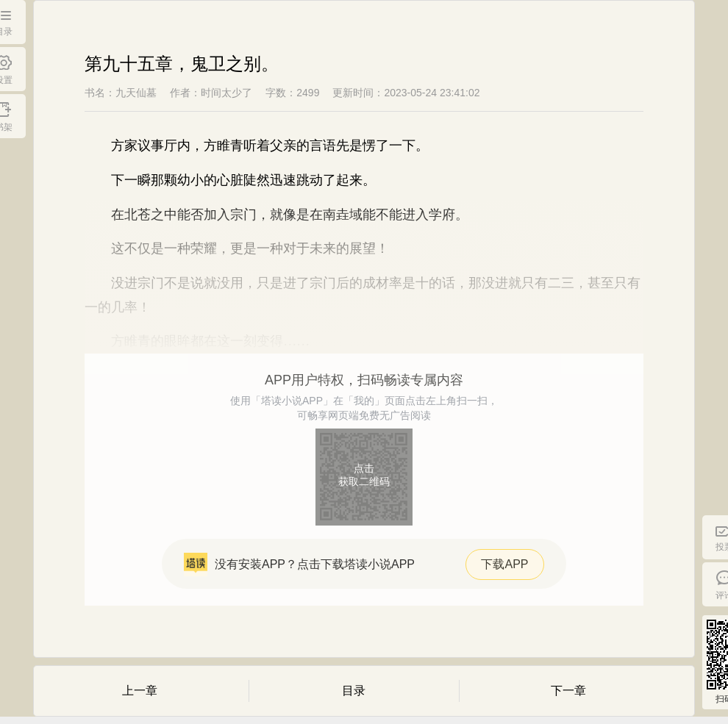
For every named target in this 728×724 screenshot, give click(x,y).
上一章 (140, 691)
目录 (354, 691)
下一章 (568, 691)
